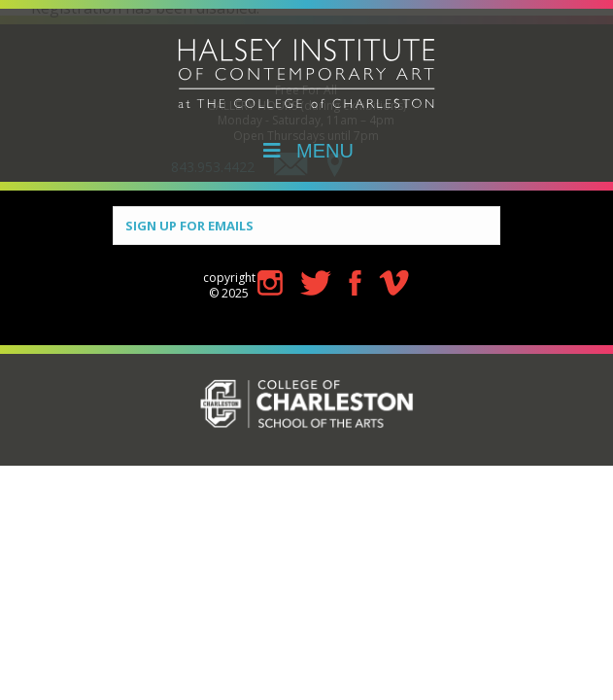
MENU (306, 151)
